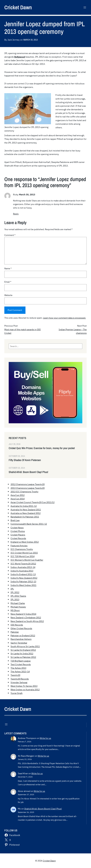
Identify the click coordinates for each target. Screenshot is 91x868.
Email (8, 282)
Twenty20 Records (20, 679)
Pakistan (15, 632)
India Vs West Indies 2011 (23, 585)
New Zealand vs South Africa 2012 (27, 621)
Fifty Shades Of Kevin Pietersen (25, 460)
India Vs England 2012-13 (23, 574)
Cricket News (17, 528)
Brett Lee (15, 520)
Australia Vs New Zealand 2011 (26, 510)
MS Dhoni (15, 610)
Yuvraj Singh (17, 693)
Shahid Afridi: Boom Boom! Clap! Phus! (28, 472)
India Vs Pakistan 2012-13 (23, 581)
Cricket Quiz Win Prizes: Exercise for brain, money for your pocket (42, 448)
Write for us (45, 738)
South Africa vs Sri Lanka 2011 (25, 646)
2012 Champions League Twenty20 (28, 484)
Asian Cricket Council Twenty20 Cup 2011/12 (33, 502)
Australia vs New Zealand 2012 (26, 513)
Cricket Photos (18, 531)
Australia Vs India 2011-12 (24, 506)
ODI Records (17, 625)
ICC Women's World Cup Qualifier (27, 560)
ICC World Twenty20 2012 (23, 564)
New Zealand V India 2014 (23, 614)
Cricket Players (18, 535)
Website (8, 295)
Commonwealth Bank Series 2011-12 (29, 524)
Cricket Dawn (18, 7)
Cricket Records (18, 538)
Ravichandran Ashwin (21, 639)
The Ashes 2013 (18, 668)
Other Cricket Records (21, 628)
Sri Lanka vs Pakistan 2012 (23, 657)
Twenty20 (15, 675)
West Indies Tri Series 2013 (24, 686)
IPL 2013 (15, 599)
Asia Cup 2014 (18, 499)
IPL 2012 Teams (18, 596)
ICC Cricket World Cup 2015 (24, 553)
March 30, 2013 (30, 40)
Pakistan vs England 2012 (23, 635)
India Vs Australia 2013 (22, 571)
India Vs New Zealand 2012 (24, 578)
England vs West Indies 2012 (25, 542)
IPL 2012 (15, 592)
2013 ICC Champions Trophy (24, 492)
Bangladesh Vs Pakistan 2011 (25, 517)
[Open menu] (85, 7)
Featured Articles (19, 546)
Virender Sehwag (19, 682)
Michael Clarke (18, 603)
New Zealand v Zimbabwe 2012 (26, 617)
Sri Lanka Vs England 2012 (23, 650)
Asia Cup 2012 (18, 495)
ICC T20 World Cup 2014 (23, 556)
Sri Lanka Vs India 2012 (22, 653)
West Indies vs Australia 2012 (25, 690)
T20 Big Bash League (21, 661)
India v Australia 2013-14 (23, 567)
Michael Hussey (18, 607)
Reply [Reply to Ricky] (16, 214)
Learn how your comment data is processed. (64, 318)
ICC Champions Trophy (22, 549)
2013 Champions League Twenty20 (28, 488)
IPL (12, 589)
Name (8, 268)
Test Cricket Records (21, 664)
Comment (10, 235)
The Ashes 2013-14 (20, 671)
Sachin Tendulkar (19, 643)
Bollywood (20, 57)
